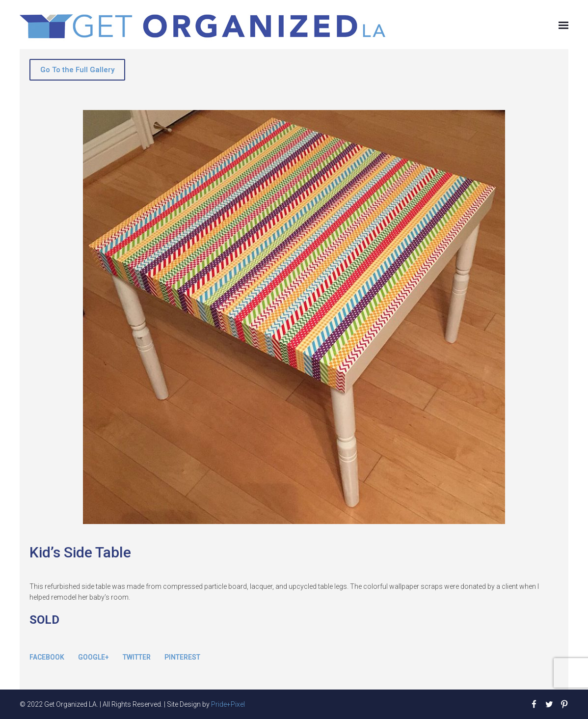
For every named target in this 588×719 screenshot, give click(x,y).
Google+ (94, 657)
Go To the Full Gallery (77, 70)
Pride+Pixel (228, 704)
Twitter (137, 657)
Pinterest (182, 657)
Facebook (47, 657)
